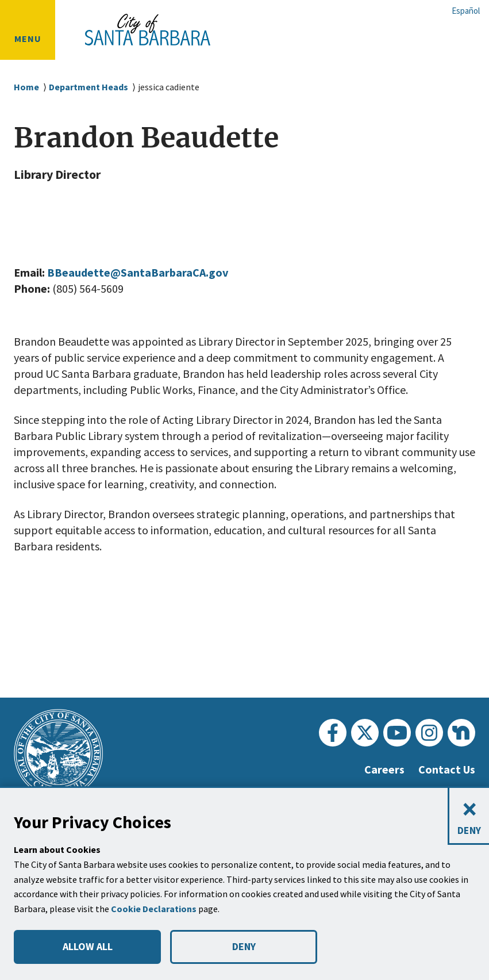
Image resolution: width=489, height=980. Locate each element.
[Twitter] (365, 733)
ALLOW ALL (87, 947)
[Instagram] (429, 733)
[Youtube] (397, 733)
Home (26, 87)
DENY (244, 947)
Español (466, 11)
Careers (380, 770)
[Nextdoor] (461, 733)
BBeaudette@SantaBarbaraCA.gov (147, 273)
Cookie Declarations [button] (155, 909)
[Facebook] (333, 733)
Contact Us (445, 770)
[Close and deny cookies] (468, 816)
